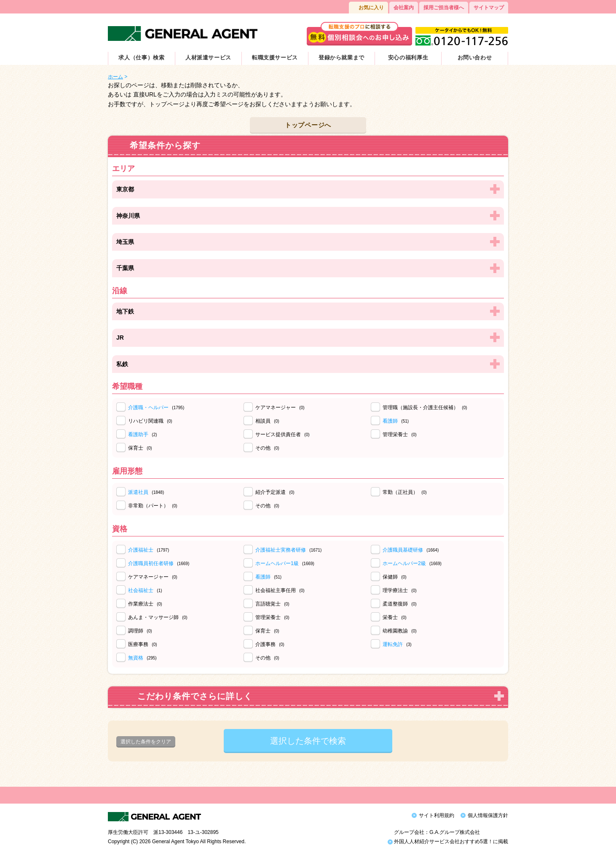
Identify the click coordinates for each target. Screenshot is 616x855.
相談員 (267, 421)
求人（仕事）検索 (141, 58)
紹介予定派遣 (275, 492)
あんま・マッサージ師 (158, 617)
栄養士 (395, 617)
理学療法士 (400, 590)
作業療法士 (145, 604)
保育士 (140, 448)
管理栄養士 (400, 434)
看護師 (390, 421)
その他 (267, 448)
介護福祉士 (141, 550)
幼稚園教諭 (400, 631)
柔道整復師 (400, 604)
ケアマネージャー (280, 407)
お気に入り (371, 8)
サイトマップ (489, 8)
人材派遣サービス (208, 58)
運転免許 (393, 644)
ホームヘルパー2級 (404, 563)
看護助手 (138, 434)
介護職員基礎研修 (403, 550)
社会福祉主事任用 (280, 590)
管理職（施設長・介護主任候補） (425, 407)
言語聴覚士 (272, 604)
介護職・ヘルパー (148, 407)
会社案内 (404, 8)
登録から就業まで (341, 58)
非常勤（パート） (153, 506)
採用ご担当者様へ (444, 8)
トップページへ (308, 125)
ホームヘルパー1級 (277, 563)
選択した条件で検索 (308, 741)
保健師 (395, 577)
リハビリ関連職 (150, 421)
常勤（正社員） (405, 492)
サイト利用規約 (437, 815)
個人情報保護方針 (488, 815)
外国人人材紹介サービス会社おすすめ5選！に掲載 (448, 842)
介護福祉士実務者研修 (281, 550)
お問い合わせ (475, 58)
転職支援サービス (275, 58)
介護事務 (270, 644)
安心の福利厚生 (408, 58)
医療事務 (143, 644)
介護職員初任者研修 (151, 563)
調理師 (140, 631)
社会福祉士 (141, 590)
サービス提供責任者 (283, 434)
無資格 (136, 658)
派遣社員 (138, 492)
